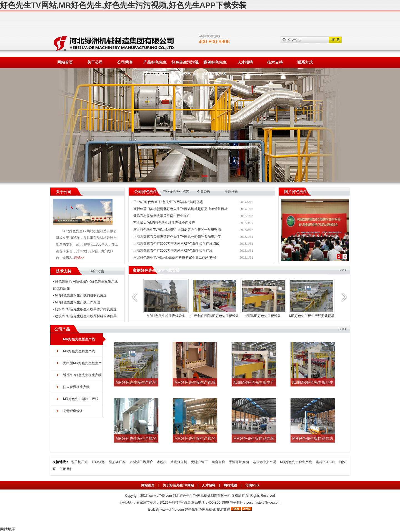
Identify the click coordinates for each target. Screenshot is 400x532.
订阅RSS (252, 485)
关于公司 (95, 62)
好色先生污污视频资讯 (185, 64)
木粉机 (162, 462)
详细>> (79, 258)
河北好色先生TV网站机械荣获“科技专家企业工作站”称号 (175, 258)
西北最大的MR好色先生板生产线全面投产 (164, 223)
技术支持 (275, 62)
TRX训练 (98, 462)
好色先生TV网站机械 (200, 509)
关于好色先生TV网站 (178, 485)
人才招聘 (245, 62)
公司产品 (62, 329)
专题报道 (231, 192)
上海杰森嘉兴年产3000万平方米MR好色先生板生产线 (173, 251)
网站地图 (230, 485)
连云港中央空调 (264, 462)
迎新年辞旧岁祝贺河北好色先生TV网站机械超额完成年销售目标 (180, 209)
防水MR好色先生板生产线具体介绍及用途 (86, 309)
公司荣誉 (125, 62)
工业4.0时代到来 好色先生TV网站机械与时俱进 (168, 202)
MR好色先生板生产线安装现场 (312, 316)
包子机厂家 (79, 462)
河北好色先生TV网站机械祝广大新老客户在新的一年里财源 (177, 230)
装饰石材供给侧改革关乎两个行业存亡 (162, 216)
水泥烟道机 (179, 462)
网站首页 (65, 62)
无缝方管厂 (199, 462)
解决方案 (97, 271)
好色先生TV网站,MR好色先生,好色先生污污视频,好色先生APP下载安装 (123, 5)
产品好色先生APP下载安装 (155, 64)
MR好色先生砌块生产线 (81, 399)
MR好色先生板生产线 (79, 339)
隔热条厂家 (117, 462)
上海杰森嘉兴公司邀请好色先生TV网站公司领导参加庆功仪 (177, 237)
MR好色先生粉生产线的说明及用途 (81, 295)
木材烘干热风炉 (141, 462)
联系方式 (305, 62)
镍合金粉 (218, 462)
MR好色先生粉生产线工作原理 (78, 302)
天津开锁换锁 (239, 462)
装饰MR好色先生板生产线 (82, 375)
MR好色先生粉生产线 (79, 351)
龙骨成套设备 (73, 411)
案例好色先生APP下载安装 (215, 64)
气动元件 (66, 469)
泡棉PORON (325, 462)
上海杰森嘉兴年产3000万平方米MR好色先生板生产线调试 (176, 244)
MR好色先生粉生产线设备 (166, 316)
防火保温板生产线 (76, 387)
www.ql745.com (160, 496)
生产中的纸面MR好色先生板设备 (215, 316)
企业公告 (204, 192)
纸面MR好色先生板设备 (263, 316)
